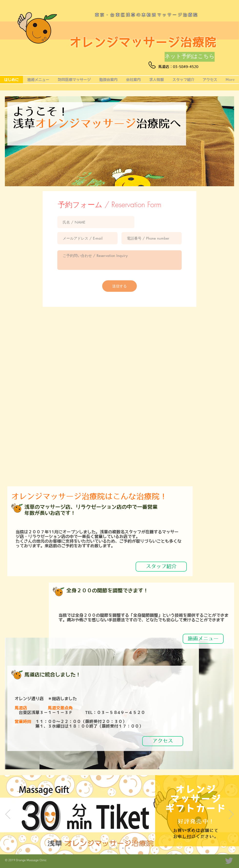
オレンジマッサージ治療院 (143, 42)
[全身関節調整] (123, 848)
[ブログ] (129, 848)
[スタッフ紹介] (161, 567)
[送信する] (119, 286)
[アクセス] (163, 741)
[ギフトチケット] (110, 848)
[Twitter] (229, 861)
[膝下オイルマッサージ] (117, 848)
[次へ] (231, 815)
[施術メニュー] (203, 639)
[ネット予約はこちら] (190, 57)
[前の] (8, 815)
